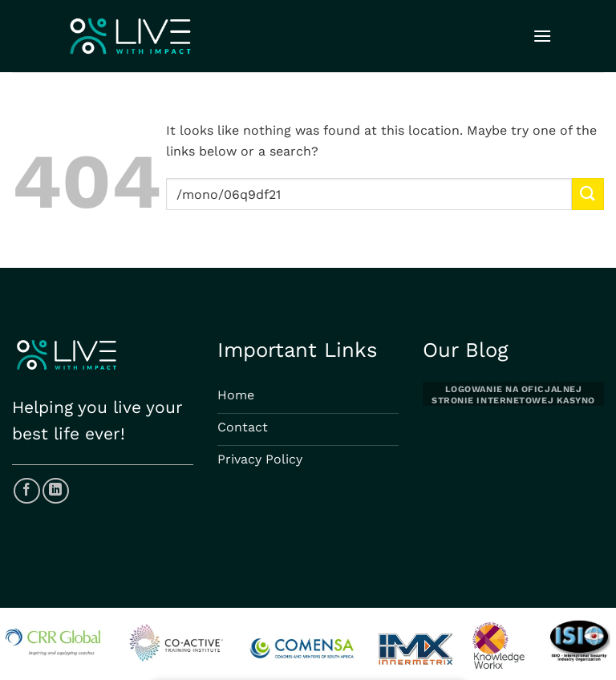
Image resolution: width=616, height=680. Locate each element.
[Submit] (588, 194)
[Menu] (542, 36)
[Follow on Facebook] (27, 491)
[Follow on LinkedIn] (56, 491)
